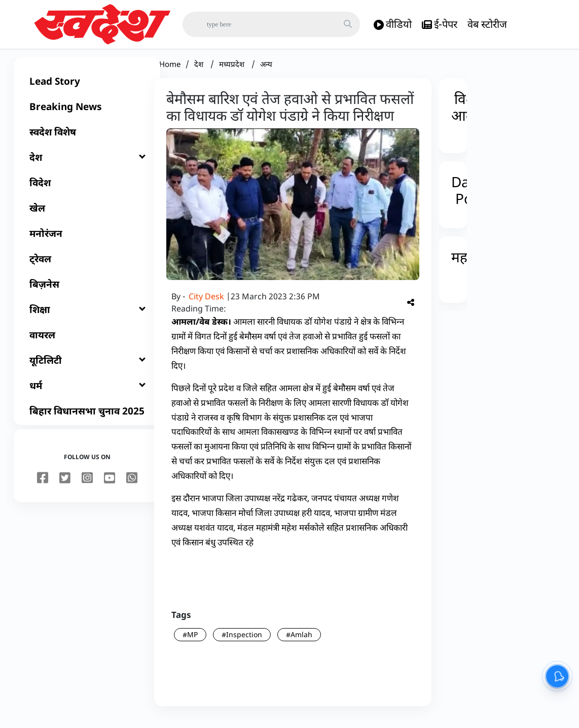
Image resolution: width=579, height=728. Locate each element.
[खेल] (87, 216)
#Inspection (242, 643)
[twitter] (65, 487)
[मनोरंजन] (87, 241)
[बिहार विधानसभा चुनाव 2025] (87, 419)
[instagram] (87, 487)
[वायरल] (87, 343)
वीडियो (393, 25)
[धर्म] (87, 394)
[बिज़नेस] (87, 292)
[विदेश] (87, 191)
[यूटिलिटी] (87, 368)
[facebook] (43, 487)
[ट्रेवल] (87, 267)
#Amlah (299, 643)
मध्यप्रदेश (233, 72)
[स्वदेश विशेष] (87, 140)
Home (170, 72)
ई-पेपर (440, 25)
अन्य (266, 72)
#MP (190, 643)
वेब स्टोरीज (487, 24)
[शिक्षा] (87, 318)
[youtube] (110, 487)
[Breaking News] (87, 115)
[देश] (87, 165)
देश (200, 72)
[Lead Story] (87, 89)
